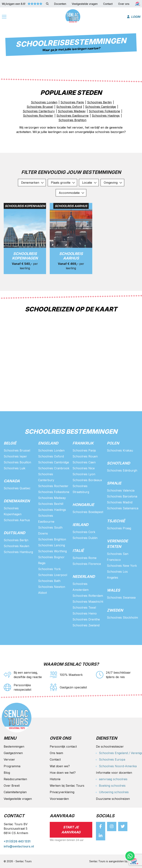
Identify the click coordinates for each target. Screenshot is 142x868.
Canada (12, 497)
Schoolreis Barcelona (122, 512)
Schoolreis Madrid (120, 518)
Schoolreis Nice (84, 484)
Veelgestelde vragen (18, 799)
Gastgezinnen (13, 753)
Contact (55, 759)
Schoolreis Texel (84, 623)
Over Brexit (12, 786)
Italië (78, 566)
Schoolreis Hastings (52, 525)
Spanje (114, 499)
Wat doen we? (60, 766)
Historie (55, 779)
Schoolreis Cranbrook (54, 484)
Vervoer (9, 759)
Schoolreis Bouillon (17, 478)
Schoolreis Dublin (85, 553)
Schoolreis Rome (84, 573)
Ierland (80, 540)
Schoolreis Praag (119, 544)
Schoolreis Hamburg (18, 568)
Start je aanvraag (71, 830)
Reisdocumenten (15, 779)
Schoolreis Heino (85, 629)
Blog (7, 773)
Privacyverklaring (62, 792)
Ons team (56, 753)
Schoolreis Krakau (120, 466)
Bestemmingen (14, 746)
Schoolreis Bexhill (51, 519)
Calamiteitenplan (15, 792)
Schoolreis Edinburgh (122, 486)
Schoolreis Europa (112, 759)
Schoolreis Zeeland (86, 641)
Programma (12, 766)
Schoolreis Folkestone (54, 508)
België (10, 459)
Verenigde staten (117, 559)
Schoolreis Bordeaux (87, 496)
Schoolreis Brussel (17, 466)
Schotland (118, 479)
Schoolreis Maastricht (88, 617)
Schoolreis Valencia (121, 506)
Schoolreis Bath (49, 596)
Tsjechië (116, 537)
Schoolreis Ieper (15, 472)
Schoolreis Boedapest (88, 528)
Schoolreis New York (122, 581)
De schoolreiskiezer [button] (110, 746)
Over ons (60, 738)
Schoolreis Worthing (52, 567)
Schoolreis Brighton (52, 555)
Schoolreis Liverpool (53, 591)
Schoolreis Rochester (53, 502)
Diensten (106, 738)
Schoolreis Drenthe (86, 635)
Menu (10, 738)
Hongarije (83, 520)
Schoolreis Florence (87, 579)
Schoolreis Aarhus (17, 536)
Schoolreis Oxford (51, 472)
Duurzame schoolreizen (113, 799)
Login (134, 17)
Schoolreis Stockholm (122, 633)
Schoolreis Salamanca (123, 524)
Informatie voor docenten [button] (114, 773)
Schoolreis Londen (51, 466)
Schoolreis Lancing (51, 561)
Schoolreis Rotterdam (88, 611)
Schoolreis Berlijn (16, 556)
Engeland (48, 459)
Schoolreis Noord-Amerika (118, 766)
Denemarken (17, 517)
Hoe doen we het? (63, 773)
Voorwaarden (59, 799)
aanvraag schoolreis (113, 779)
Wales (113, 606)
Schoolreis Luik (15, 484)
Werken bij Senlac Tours (67, 786)
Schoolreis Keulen (16, 562)
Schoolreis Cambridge (54, 478)
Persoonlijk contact (63, 746)
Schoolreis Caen (84, 478)
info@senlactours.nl (19, 846)
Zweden (115, 626)
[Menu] (4, 17)
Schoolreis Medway (52, 513)
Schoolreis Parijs (84, 466)
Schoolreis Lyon (84, 490)
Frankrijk (83, 459)
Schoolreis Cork (84, 548)
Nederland (84, 592)
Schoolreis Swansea (121, 613)
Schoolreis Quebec (17, 504)
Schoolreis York (49, 585)
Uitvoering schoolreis (114, 792)
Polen (113, 459)
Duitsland (14, 548)
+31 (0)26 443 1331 (17, 841)
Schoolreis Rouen (85, 472)
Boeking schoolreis (112, 786)
